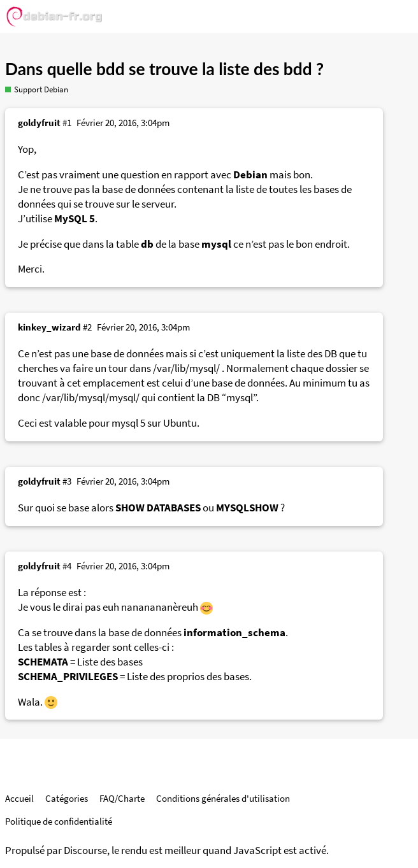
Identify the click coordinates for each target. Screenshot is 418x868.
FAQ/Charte (122, 798)
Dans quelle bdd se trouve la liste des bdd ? (164, 69)
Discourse (85, 850)
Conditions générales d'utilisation (223, 798)
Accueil (19, 798)
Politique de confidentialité (59, 821)
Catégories (67, 798)
